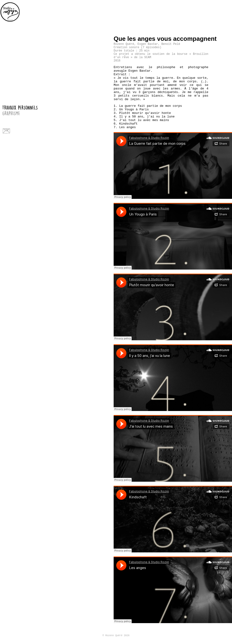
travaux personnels (31, 108)
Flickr (15, 131)
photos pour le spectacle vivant (31, 119)
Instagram (31, 131)
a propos (31, 124)
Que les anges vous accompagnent (165, 39)
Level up (228, 38)
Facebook (23, 131)
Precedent (221, 38)
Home (10, 12)
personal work (228, 8)
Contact (6, 131)
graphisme (31, 113)
